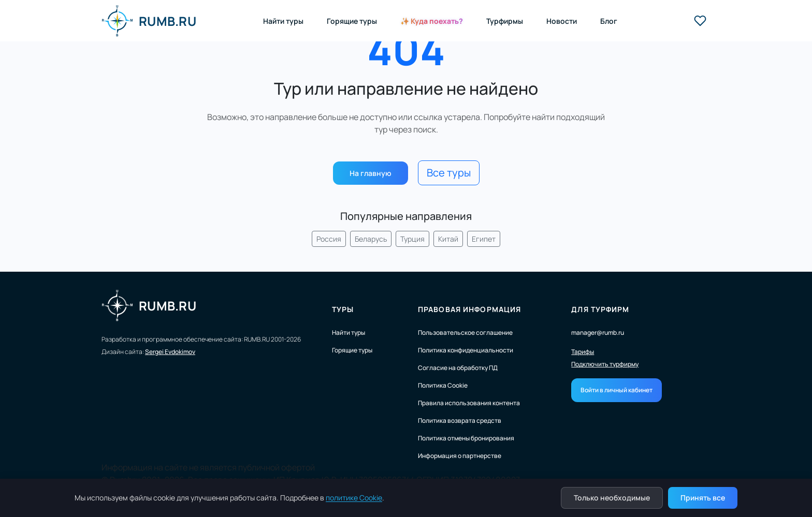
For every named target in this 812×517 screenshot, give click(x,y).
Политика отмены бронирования (466, 438)
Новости (562, 21)
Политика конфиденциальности (466, 350)
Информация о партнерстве (460, 456)
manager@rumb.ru (598, 333)
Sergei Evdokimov (170, 352)
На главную (371, 173)
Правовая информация (469, 309)
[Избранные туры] (700, 21)
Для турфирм (600, 309)
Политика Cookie (443, 385)
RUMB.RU (149, 21)
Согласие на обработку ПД (458, 368)
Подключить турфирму (605, 364)
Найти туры (283, 21)
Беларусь (371, 239)
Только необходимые (612, 498)
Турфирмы (505, 21)
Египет (484, 239)
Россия (329, 239)
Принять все (703, 498)
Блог (609, 21)
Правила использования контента (469, 403)
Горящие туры (352, 21)
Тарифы (583, 352)
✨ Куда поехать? (432, 21)
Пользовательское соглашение (465, 333)
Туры (343, 309)
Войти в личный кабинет (617, 390)
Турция (412, 239)
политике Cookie (354, 498)
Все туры (449, 173)
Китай (448, 239)
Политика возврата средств (460, 420)
